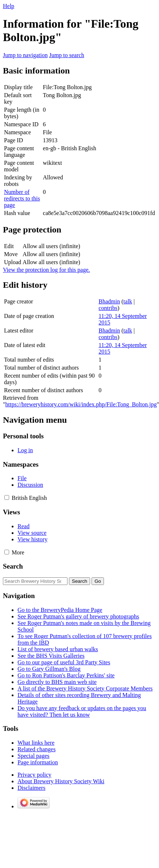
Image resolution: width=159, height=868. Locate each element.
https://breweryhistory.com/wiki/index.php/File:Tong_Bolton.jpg (81, 404)
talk (128, 301)
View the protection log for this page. (46, 270)
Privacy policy (34, 775)
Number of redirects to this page (22, 198)
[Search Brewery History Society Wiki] (35, 581)
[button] (7, 497)
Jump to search (67, 55)
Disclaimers (31, 788)
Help (9, 6)
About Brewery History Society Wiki (61, 781)
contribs (108, 308)
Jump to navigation (25, 55)
